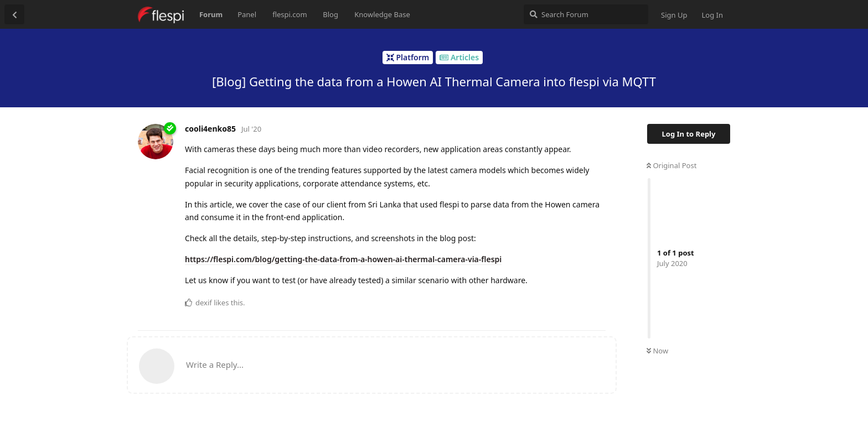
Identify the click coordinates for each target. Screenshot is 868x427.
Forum (211, 14)
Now (657, 351)
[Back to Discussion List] (14, 14)
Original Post (671, 165)
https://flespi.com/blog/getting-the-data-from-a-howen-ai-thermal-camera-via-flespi (343, 259)
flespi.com (290, 14)
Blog (330, 14)
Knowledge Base (382, 14)
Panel (247, 14)
